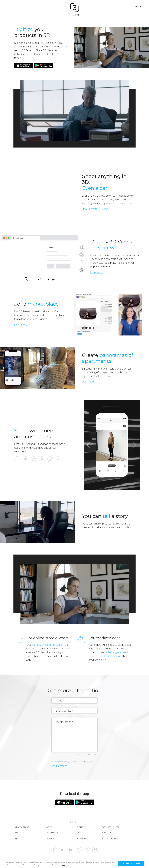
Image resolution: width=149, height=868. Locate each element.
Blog (18, 839)
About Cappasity (23, 827)
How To (49, 827)
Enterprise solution (111, 827)
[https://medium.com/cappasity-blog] (95, 851)
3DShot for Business (112, 839)
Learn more (88, 382)
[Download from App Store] (24, 65)
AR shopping (108, 833)
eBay (79, 833)
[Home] (75, 10)
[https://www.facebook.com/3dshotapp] (54, 851)
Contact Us (21, 833)
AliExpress (82, 839)
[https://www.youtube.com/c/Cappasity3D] (87, 851)
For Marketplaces (54, 833)
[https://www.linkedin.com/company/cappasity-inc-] (70, 851)
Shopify (81, 827)
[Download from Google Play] (44, 65)
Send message (59, 766)
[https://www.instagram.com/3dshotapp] (79, 851)
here (63, 865)
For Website (51, 839)
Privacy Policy (89, 762)
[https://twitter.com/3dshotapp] (62, 851)
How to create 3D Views (95, 209)
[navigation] (9, 7)
